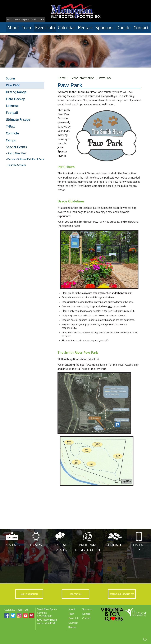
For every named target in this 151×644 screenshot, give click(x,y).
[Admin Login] (141, 639)
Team (27, 27)
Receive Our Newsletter (122, 594)
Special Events (16, 147)
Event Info (45, 27)
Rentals (85, 27)
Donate (123, 27)
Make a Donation (29, 594)
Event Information (82, 78)
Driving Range (16, 92)
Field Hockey (15, 99)
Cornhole (12, 133)
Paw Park (13, 85)
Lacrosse (12, 106)
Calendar (66, 27)
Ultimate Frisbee (18, 120)
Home (62, 78)
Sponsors (104, 27)
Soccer (11, 78)
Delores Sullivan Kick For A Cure (26, 159)
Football (12, 113)
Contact (141, 27)
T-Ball (10, 126)
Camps (11, 140)
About (13, 27)
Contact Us (75, 594)
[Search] (22, 20)
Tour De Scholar (17, 165)
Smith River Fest (17, 153)
